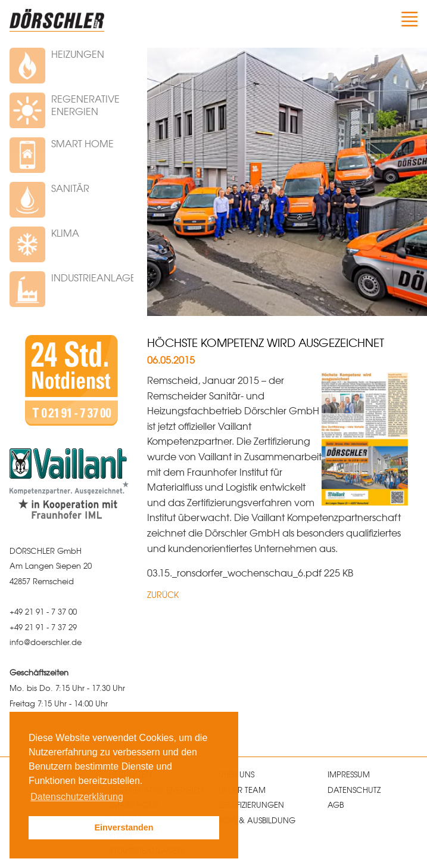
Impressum (349, 774)
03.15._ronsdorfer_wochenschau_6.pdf (236, 572)
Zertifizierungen (251, 805)
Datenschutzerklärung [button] (77, 797)
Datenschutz (354, 790)
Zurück (163, 594)
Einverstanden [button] (124, 827)
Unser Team (242, 790)
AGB (336, 805)
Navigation (408, 19)
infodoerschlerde (46, 642)
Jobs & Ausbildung (257, 820)
